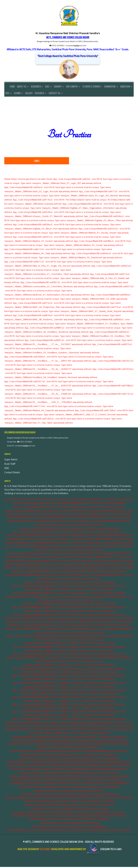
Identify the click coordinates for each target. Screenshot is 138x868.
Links (37, 162)
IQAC (53, 87)
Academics (40, 87)
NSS (25, 94)
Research (61, 94)
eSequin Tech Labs (104, 850)
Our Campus (80, 87)
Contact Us (77, 94)
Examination (120, 87)
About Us (25, 87)
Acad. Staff (10, 465)
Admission (12, 94)
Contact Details (12, 473)
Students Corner (100, 87)
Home (11, 87)
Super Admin (11, 460)
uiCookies (45, 850)
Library (64, 87)
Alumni (36, 94)
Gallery (48, 94)
